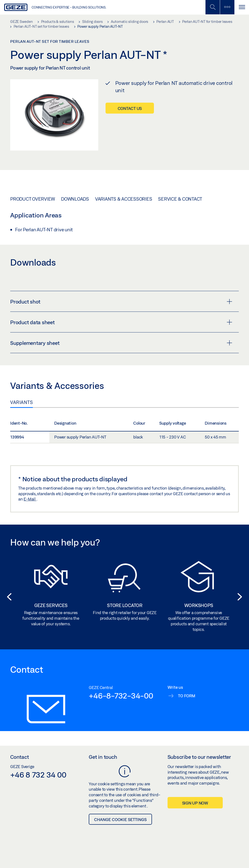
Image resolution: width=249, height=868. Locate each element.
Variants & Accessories (124, 199)
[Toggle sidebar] (227, 7)
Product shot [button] (121, 302)
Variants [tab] (22, 402)
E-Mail (30, 499)
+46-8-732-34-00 (121, 696)
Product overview (33, 199)
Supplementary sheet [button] (121, 343)
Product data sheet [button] (121, 322)
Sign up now (195, 803)
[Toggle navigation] (242, 7)
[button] (8, 597)
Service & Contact (180, 199)
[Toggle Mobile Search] (213, 7)
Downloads (75, 199)
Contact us (130, 108)
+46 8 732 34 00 (38, 775)
